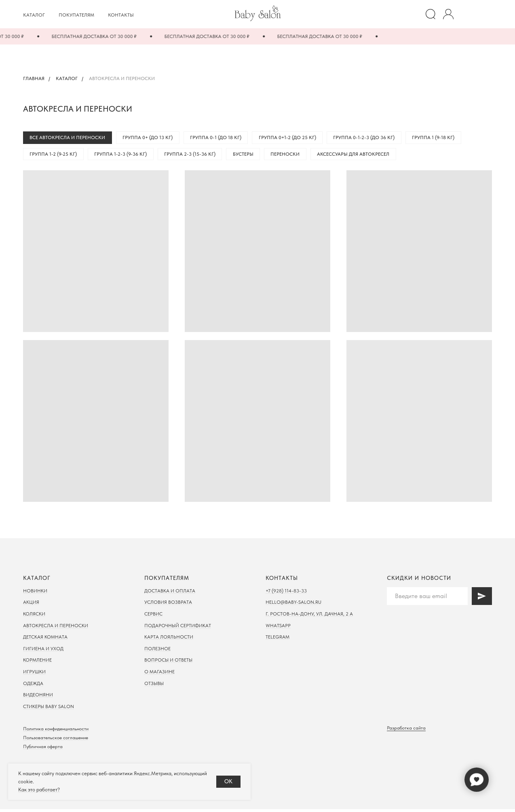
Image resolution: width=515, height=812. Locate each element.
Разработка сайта (406, 731)
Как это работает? (39, 790)
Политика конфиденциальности (56, 732)
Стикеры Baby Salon (49, 709)
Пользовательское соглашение (56, 740)
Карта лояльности (169, 640)
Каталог (34, 15)
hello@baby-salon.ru (293, 605)
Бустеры (250, 156)
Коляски (34, 617)
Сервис (153, 617)
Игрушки (34, 675)
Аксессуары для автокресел (365, 156)
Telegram (278, 640)
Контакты (121, 15)
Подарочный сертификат (178, 628)
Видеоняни (38, 698)
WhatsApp (278, 628)
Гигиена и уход (43, 651)
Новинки (35, 594)
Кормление (37, 663)
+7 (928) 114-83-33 (286, 594)
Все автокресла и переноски (69, 138)
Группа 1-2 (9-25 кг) (54, 156)
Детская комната (45, 640)
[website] (431, 14)
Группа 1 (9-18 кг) (445, 138)
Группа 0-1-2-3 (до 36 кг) (374, 138)
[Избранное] (466, 14)
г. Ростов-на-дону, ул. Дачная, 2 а (309, 617)
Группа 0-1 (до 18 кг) (221, 138)
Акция (31, 605)
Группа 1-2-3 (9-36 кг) (124, 156)
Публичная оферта (43, 749)
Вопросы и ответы (168, 663)
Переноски (295, 156)
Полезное (157, 651)
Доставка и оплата (170, 594)
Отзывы (154, 686)
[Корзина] (484, 14)
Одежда (33, 686)
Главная (34, 78)
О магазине (159, 675)
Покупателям (76, 15)
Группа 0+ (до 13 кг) (151, 138)
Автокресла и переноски (56, 628)
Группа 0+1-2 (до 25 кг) (295, 138)
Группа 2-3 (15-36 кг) (195, 156)
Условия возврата (168, 605)
